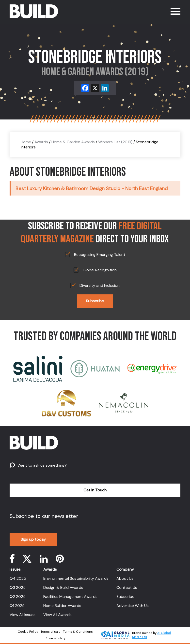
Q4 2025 (18, 578)
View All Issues (23, 615)
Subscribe (95, 301)
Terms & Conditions (78, 632)
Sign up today (33, 539)
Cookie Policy (28, 632)
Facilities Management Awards (70, 597)
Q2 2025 (18, 597)
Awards (41, 142)
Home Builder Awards (62, 606)
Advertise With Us (133, 606)
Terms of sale (51, 632)
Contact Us (127, 587)
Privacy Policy (55, 638)
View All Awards (57, 615)
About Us (125, 578)
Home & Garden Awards (73, 142)
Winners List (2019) (115, 142)
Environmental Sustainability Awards (76, 578)
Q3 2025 (18, 587)
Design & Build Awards (63, 587)
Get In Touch (95, 490)
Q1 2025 (17, 606)
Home (26, 142)
